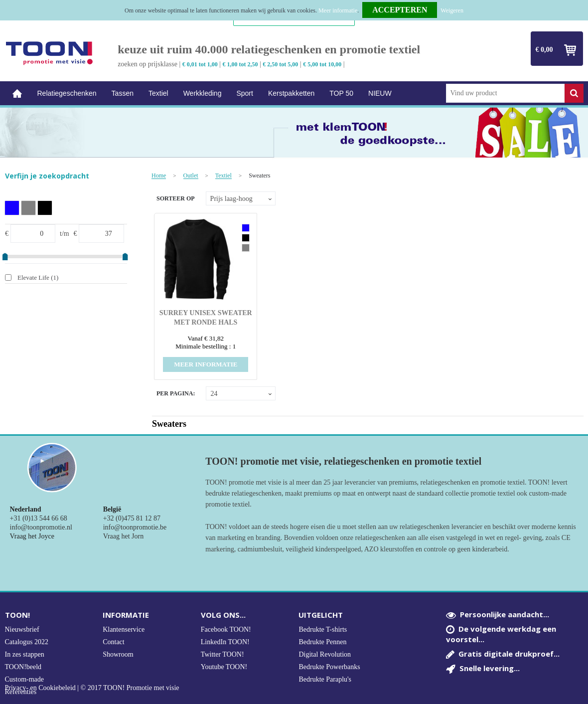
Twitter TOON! (222, 654)
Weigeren (452, 10)
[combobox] (505, 93)
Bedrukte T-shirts (323, 629)
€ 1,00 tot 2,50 (240, 64)
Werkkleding (203, 93)
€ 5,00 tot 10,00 (322, 64)
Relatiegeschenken (67, 93)
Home (17, 93)
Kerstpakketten (291, 93)
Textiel (158, 93)
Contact (114, 642)
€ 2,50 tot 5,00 (280, 64)
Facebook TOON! (226, 629)
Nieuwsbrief (22, 629)
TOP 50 (341, 93)
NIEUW (380, 93)
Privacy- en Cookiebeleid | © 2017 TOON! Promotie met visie (92, 688)
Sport (244, 93)
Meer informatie (338, 10)
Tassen (123, 93)
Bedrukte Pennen (322, 642)
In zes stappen (25, 654)
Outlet (191, 176)
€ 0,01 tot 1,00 (200, 64)
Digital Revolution (325, 654)
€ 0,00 (544, 50)
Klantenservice (124, 629)
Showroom (118, 654)
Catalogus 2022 (27, 642)
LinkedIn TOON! (225, 642)
